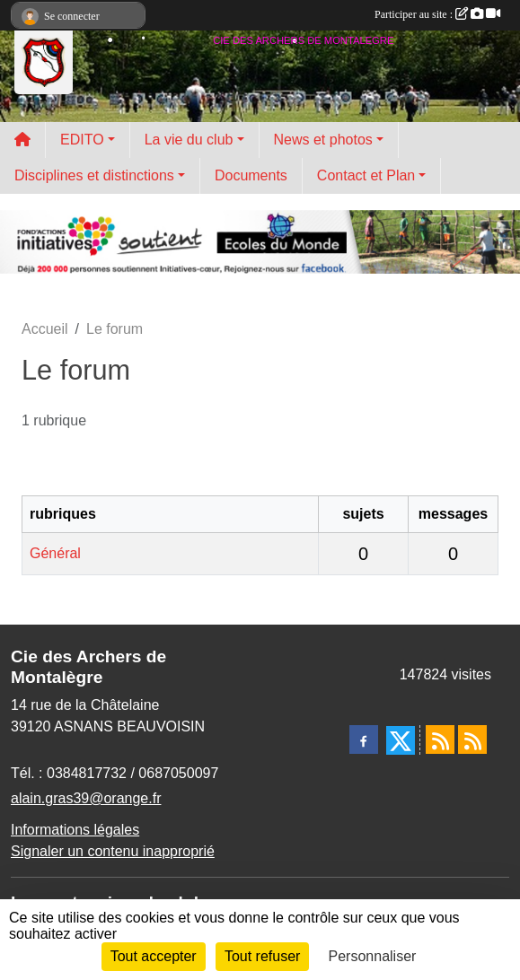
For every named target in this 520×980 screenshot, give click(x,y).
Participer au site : (437, 14)
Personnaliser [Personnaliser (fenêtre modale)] (373, 956)
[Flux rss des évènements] (472, 739)
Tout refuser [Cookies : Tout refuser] (262, 956)
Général (55, 553)
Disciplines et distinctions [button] (94, 175)
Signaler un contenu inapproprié (113, 851)
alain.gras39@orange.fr (86, 798)
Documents (251, 175)
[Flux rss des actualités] (440, 739)
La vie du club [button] (189, 140)
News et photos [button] (323, 140)
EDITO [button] (82, 140)
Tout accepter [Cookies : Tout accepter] (154, 956)
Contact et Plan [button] (366, 175)
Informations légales (75, 830)
